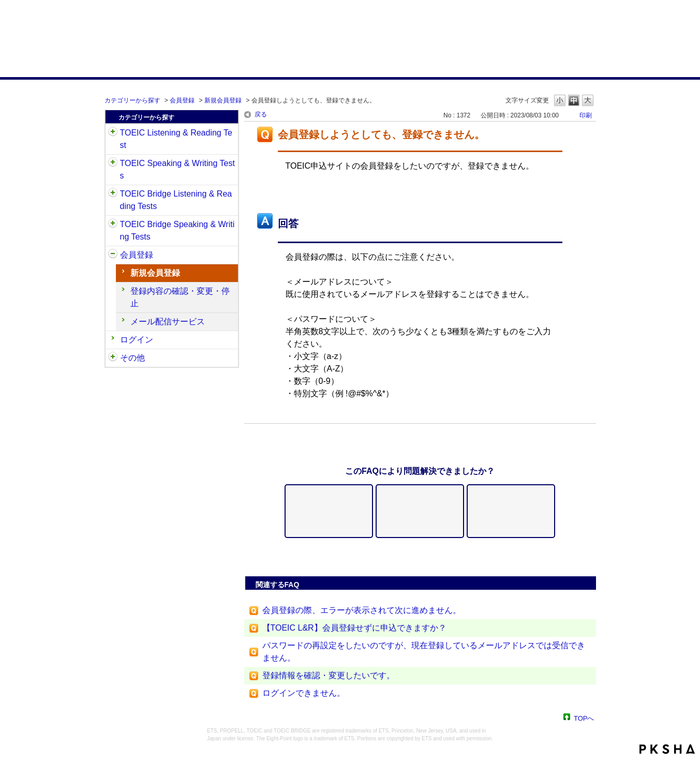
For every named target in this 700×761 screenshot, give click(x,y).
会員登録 (182, 100)
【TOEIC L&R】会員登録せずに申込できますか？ (354, 628)
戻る (261, 114)
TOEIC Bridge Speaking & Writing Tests (177, 230)
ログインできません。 (304, 693)
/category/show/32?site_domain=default (113, 163)
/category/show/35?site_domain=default (113, 358)
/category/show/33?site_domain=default (113, 194)
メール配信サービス (168, 322)
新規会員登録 (223, 100)
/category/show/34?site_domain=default (113, 225)
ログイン (137, 340)
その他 (132, 358)
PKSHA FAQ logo (667, 749)
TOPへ (584, 718)
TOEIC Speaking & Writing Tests (177, 169)
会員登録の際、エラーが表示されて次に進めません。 (362, 610)
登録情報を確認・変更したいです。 (329, 675)
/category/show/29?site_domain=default (113, 255)
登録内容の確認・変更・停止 (180, 297)
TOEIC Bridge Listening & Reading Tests (176, 200)
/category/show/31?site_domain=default (113, 133)
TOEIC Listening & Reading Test (176, 139)
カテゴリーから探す (132, 100)
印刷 (586, 115)
